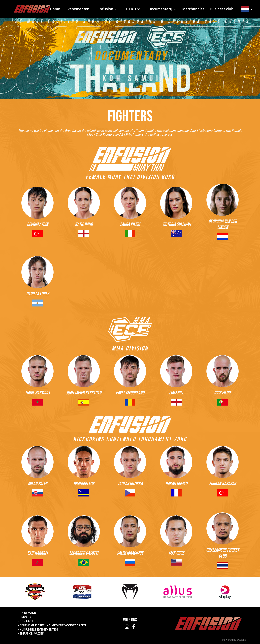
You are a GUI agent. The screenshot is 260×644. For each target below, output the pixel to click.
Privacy (25, 617)
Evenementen (77, 9)
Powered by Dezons (234, 640)
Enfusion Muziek (32, 634)
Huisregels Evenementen (39, 630)
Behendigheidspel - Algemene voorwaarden (53, 625)
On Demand (28, 613)
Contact (26, 621)
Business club (222, 9)
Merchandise (193, 9)
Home (55, 9)
